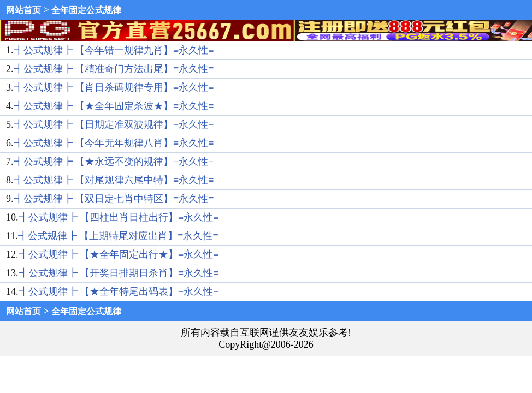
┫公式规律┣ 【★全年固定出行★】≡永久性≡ (119, 254)
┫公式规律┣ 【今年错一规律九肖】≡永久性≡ (114, 50)
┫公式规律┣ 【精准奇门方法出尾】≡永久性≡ (114, 69)
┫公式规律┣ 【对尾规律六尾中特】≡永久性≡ (114, 180)
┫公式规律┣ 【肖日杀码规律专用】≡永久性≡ (114, 87)
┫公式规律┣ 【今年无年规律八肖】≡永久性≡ (114, 143)
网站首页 (23, 10)
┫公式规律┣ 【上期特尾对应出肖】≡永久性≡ (118, 236)
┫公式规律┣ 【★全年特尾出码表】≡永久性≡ (119, 291)
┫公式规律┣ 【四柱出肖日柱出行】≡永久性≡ (119, 217)
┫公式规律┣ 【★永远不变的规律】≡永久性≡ (114, 162)
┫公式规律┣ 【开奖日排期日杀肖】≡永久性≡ (119, 273)
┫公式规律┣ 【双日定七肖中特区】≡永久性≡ (114, 199)
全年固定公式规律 (86, 10)
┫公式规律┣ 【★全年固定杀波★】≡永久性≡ (114, 106)
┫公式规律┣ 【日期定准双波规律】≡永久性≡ (114, 124)
